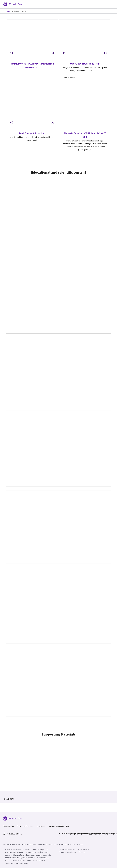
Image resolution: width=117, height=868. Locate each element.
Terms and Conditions (26, 826)
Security (82, 852)
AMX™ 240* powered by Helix (85, 64)
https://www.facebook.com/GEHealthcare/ (60, 833)
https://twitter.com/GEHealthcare (79, 833)
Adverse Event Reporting (59, 826)
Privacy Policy (9, 826)
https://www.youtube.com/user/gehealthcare (85, 833)
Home (8, 11)
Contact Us (42, 826)
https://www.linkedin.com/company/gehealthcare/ (73, 833)
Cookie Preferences (67, 849)
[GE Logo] (13, 4)
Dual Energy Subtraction (32, 133)
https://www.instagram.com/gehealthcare (66, 833)
